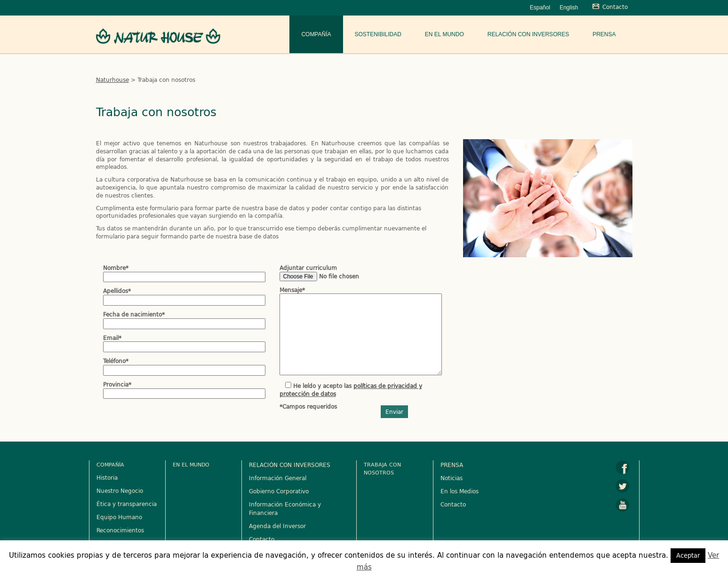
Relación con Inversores (528, 34)
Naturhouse (112, 79)
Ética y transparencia (127, 504)
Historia (107, 477)
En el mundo (444, 34)
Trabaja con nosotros (382, 468)
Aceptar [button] (688, 555)
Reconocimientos (120, 530)
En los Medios (460, 491)
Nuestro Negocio (120, 490)
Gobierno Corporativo (279, 491)
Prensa (604, 34)
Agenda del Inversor (277, 526)
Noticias (452, 478)
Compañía (316, 34)
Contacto (262, 539)
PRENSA (452, 465)
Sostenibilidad (378, 34)
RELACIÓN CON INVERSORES (290, 465)
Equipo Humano (119, 517)
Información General (278, 478)
